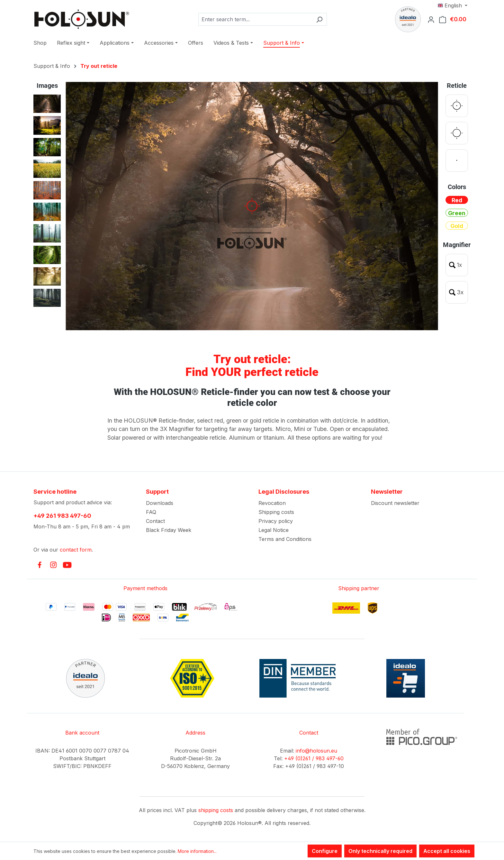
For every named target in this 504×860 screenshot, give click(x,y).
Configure (325, 851)
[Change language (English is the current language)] (453, 5)
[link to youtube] (67, 565)
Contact (155, 521)
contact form (76, 550)
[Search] (319, 19)
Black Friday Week (169, 530)
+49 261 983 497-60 (62, 516)
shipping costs (216, 810)
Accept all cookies (447, 851)
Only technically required (380, 851)
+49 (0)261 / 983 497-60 (314, 758)
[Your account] (433, 19)
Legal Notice (274, 530)
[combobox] (255, 19)
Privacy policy (276, 521)
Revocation (272, 503)
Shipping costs (276, 512)
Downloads (160, 503)
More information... (197, 851)
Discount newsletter (395, 503)
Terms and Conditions (285, 539)
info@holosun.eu (316, 751)
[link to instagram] (53, 565)
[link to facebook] (40, 565)
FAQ (151, 512)
